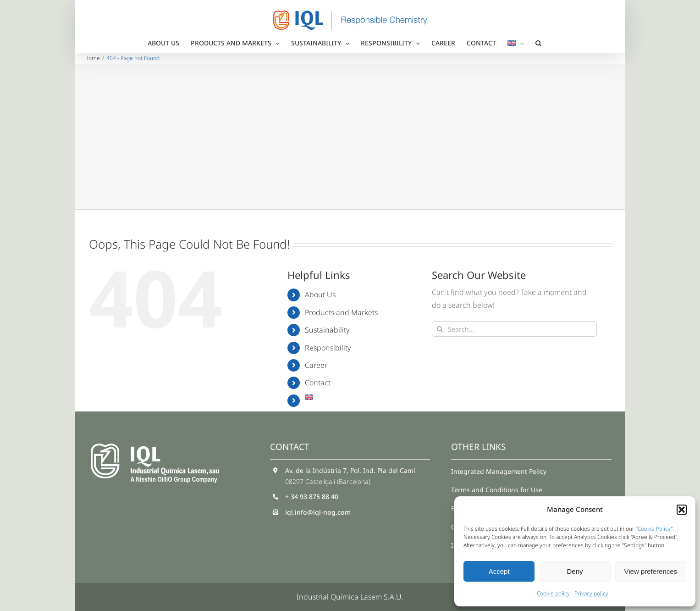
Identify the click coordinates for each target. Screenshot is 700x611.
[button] (682, 510)
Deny (575, 571)
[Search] (440, 329)
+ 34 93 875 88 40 (312, 497)
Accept (499, 571)
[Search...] (514, 329)
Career (316, 365)
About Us (320, 294)
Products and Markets (341, 312)
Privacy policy (591, 593)
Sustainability (327, 330)
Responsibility (328, 348)
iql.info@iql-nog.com (318, 512)
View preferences (651, 571)
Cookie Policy (654, 529)
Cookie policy (553, 593)
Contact (318, 383)
